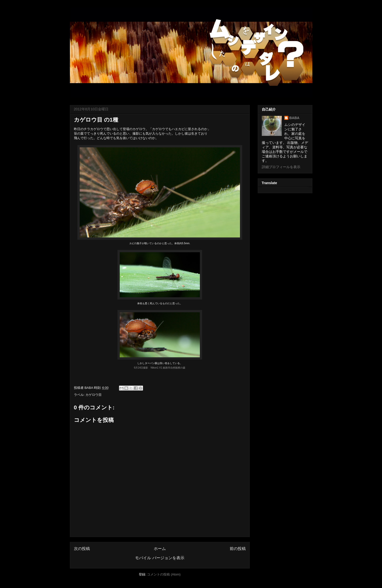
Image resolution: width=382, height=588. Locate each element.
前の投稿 (238, 549)
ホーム (160, 549)
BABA (294, 118)
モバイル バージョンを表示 (160, 558)
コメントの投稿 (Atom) (164, 574)
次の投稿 (82, 549)
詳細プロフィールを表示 (281, 167)
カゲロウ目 (94, 395)
